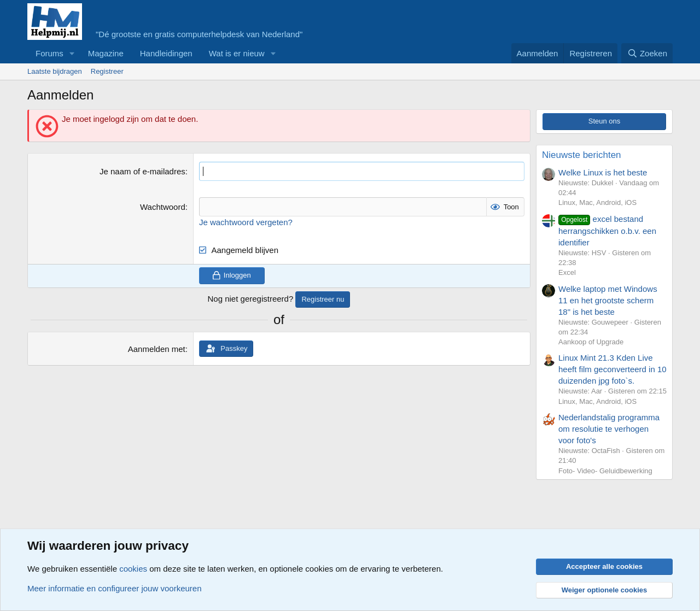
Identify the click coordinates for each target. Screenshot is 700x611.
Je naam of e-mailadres (142, 171)
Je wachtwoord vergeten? (246, 222)
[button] (72, 53)
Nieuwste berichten (582, 155)
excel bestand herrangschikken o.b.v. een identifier (607, 231)
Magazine (106, 53)
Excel (567, 272)
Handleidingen (166, 53)
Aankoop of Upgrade (591, 342)
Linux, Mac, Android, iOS (597, 202)
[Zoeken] (647, 53)
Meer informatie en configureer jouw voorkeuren (115, 588)
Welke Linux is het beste (603, 172)
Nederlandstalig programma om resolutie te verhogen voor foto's (609, 429)
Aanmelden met (157, 349)
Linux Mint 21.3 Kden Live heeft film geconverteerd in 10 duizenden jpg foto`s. (612, 369)
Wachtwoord (163, 207)
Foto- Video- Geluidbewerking (605, 471)
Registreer (107, 71)
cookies (133, 569)
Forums (49, 53)
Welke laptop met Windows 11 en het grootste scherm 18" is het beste (608, 300)
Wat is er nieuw (237, 53)
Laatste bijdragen (55, 71)
